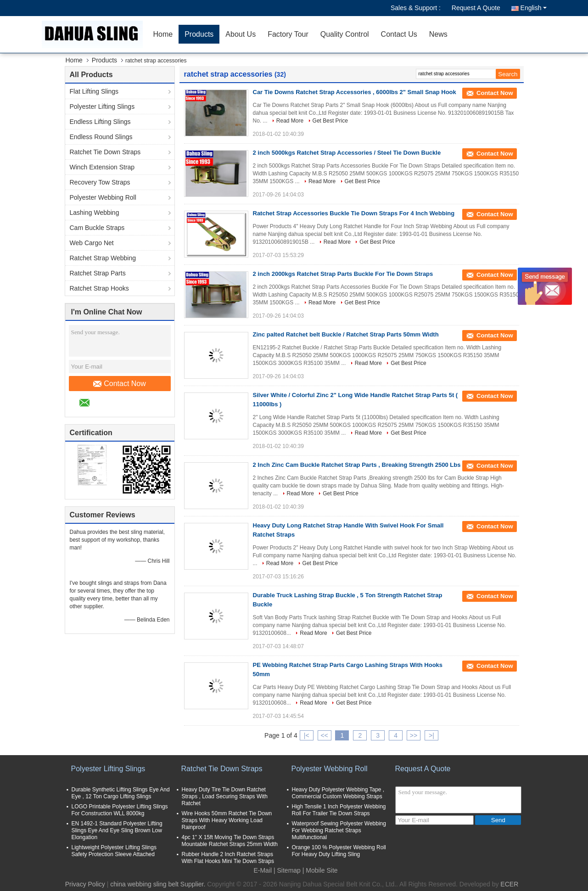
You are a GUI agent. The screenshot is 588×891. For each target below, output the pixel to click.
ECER (509, 884)
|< (307, 735)
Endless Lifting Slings (100, 122)
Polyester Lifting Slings (102, 106)
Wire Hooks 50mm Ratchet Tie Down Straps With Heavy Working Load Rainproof (227, 820)
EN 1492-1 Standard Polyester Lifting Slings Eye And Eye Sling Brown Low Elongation (117, 830)
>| (431, 735)
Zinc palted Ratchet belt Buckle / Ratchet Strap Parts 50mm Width (346, 334)
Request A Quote (476, 8)
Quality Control (345, 34)
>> (414, 735)
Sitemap (289, 870)
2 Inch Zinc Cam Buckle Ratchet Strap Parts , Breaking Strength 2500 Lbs (357, 465)
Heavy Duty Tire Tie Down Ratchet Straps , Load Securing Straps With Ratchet (225, 796)
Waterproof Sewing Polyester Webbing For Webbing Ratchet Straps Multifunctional (339, 830)
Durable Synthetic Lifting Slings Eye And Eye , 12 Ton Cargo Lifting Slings (121, 793)
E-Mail (263, 870)
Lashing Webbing (95, 213)
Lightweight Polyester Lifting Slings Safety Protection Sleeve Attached (114, 851)
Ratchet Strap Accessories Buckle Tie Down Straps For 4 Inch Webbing (354, 213)
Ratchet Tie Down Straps (105, 152)
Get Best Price (330, 121)
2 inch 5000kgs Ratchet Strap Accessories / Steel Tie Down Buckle (347, 153)
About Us (241, 34)
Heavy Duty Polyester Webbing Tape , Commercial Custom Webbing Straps (338, 793)
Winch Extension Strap (102, 167)
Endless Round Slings (101, 137)
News (438, 34)
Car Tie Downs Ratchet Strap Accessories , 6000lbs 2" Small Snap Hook (355, 92)
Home (163, 34)
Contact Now (120, 384)
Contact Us (399, 34)
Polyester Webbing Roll (103, 197)
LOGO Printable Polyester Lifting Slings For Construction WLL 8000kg (120, 810)
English (534, 8)
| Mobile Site (320, 870)
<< (324, 735)
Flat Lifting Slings (94, 91)
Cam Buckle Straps (97, 228)
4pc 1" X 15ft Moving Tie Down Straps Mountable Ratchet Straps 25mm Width (230, 841)
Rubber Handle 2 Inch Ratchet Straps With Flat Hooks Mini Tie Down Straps (228, 858)
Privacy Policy (85, 884)
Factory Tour (288, 34)
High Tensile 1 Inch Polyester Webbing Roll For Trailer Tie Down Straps (339, 810)
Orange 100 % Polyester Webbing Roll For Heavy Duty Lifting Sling (339, 851)
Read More (290, 121)
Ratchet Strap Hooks (99, 288)
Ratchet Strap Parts (98, 273)
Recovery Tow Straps (100, 182)
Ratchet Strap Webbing (103, 258)
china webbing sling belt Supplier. (159, 884)
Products (199, 34)
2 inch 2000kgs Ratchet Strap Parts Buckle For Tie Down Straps (343, 274)
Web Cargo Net (92, 243)
